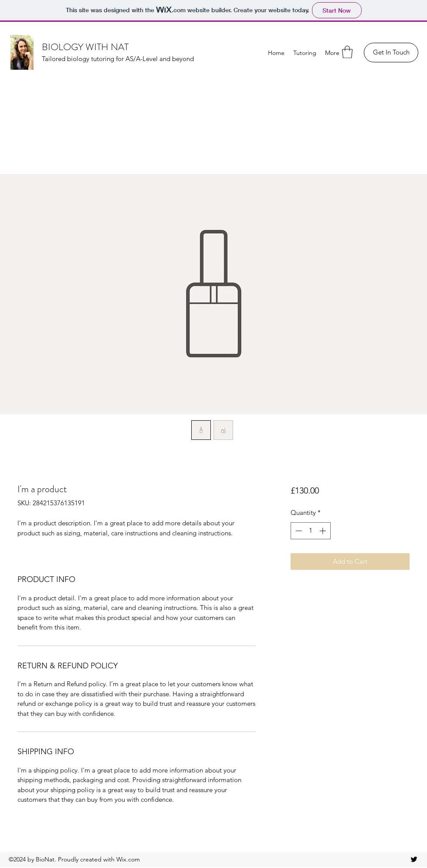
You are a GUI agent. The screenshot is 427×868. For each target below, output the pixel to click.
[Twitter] (414, 859)
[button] (347, 52)
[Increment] (324, 531)
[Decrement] (298, 531)
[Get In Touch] (391, 53)
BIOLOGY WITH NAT (85, 47)
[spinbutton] (310, 531)
